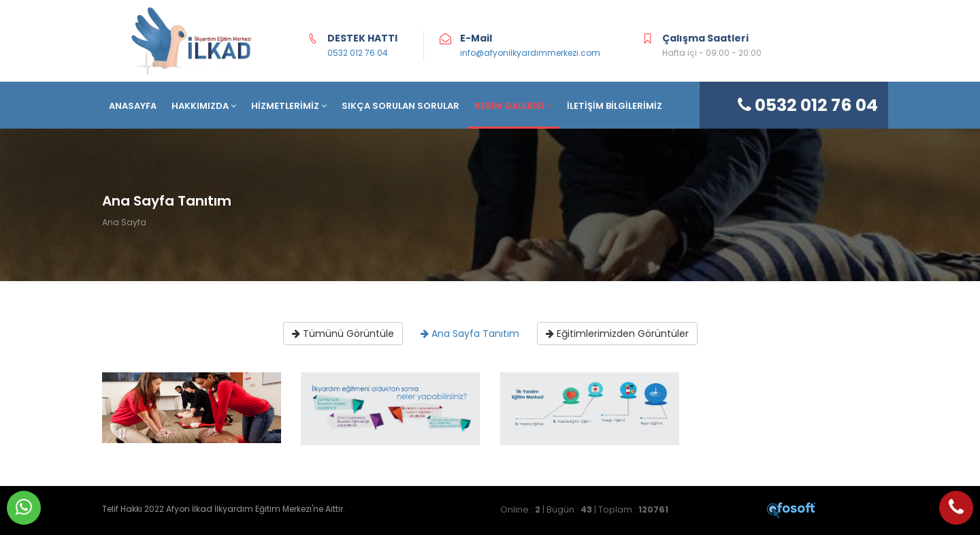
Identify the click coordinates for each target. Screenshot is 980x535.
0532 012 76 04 (358, 53)
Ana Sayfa (124, 222)
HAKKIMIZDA (204, 106)
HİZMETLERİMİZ (289, 106)
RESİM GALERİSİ (513, 106)
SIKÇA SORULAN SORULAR (401, 106)
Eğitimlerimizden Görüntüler (617, 334)
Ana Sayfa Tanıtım (470, 334)
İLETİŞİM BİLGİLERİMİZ (615, 106)
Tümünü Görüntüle (343, 334)
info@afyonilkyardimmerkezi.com (530, 53)
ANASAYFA (133, 106)
